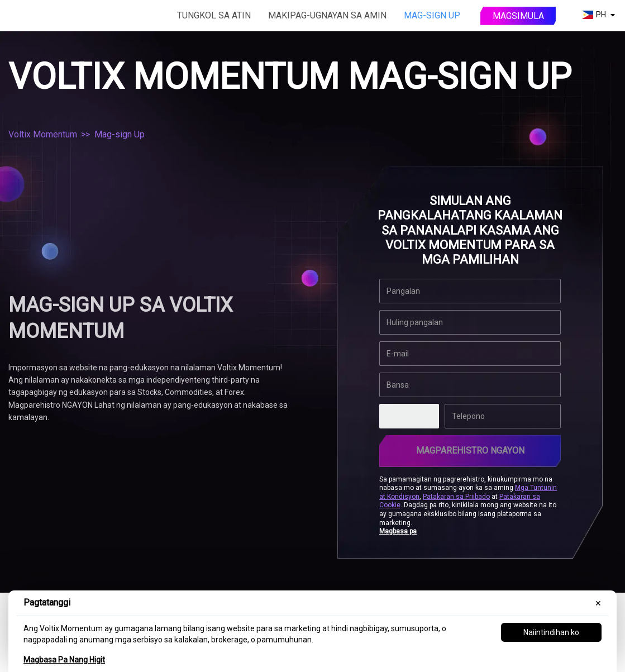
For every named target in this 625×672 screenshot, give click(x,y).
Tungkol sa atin (214, 15)
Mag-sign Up (432, 15)
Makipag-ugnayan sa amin (327, 15)
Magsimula (518, 16)
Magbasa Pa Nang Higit (64, 660)
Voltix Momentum (43, 134)
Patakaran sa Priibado (456, 497)
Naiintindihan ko (551, 632)
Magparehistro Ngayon (470, 451)
